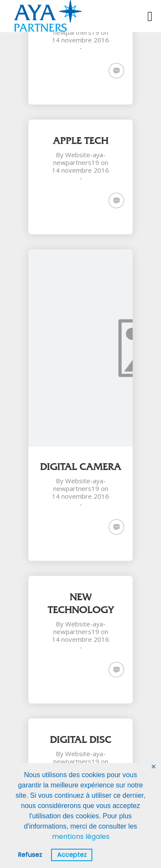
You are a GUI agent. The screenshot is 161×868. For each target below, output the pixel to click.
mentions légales (81, 837)
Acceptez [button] (72, 855)
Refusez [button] (30, 855)
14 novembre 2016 (80, 40)
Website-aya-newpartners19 (79, 159)
